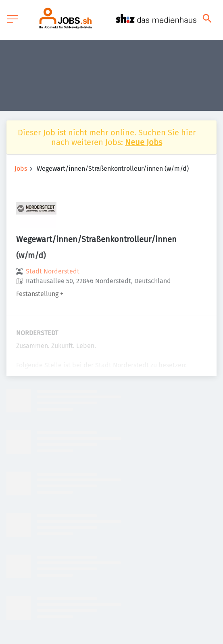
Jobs (21, 169)
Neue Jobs (144, 142)
